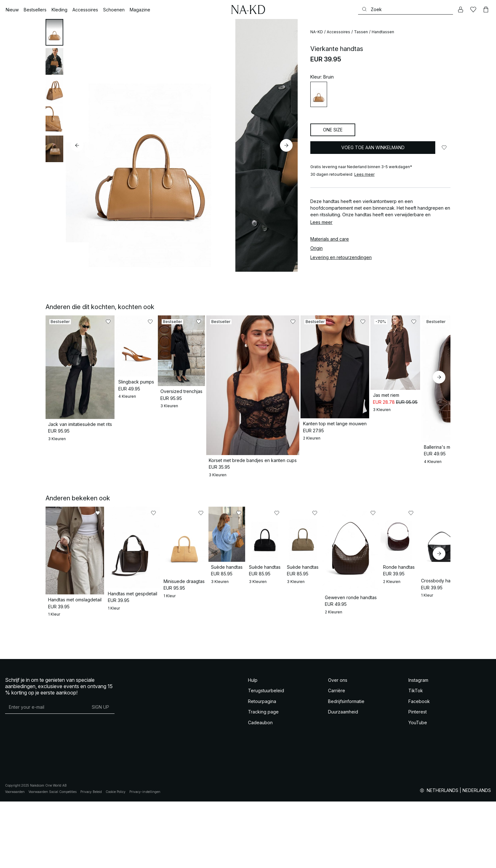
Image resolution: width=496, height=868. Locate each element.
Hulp (253, 747)
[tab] (54, 32)
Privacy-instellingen (145, 858)
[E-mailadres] (46, 774)
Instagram (418, 747)
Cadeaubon (260, 789)
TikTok (416, 757)
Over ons (338, 747)
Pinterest (418, 778)
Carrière (337, 757)
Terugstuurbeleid (266, 757)
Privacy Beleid (91, 858)
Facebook (419, 768)
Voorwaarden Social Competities (53, 858)
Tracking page (263, 778)
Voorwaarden (15, 858)
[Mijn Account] (461, 10)
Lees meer (364, 174)
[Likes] (473, 10)
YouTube (418, 789)
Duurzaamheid (343, 778)
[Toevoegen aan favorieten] (444, 148)
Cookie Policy (116, 858)
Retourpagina (262, 768)
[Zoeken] (406, 9)
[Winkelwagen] (486, 10)
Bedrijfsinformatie (346, 768)
